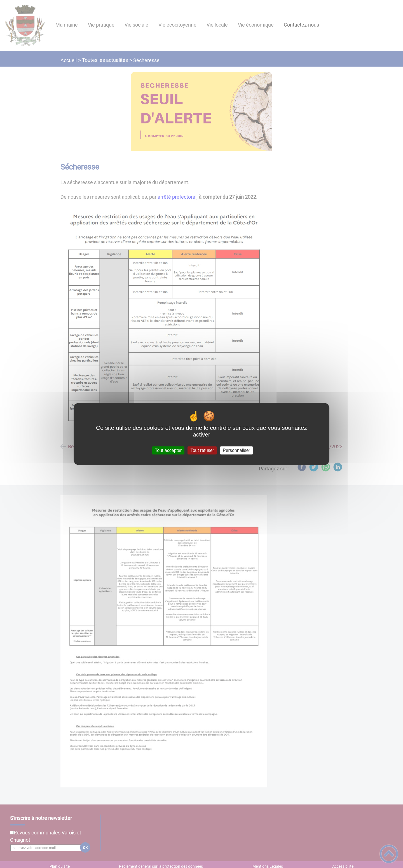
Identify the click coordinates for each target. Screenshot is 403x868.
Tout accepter (168, 450)
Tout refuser (202, 450)
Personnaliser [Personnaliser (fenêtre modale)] (236, 450)
